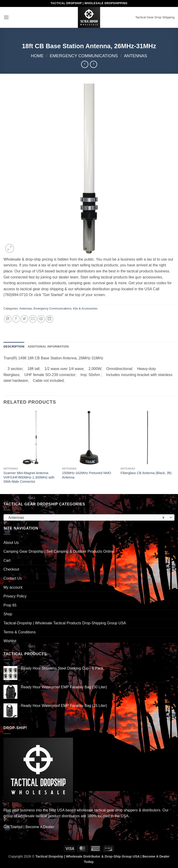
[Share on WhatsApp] (8, 319)
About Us (11, 543)
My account (13, 587)
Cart (7, 560)
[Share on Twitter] (24, 319)
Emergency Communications (84, 56)
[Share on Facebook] (16, 319)
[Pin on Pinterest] (41, 319)
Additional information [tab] (48, 346)
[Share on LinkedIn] (49, 319)
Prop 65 (10, 605)
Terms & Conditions (20, 632)
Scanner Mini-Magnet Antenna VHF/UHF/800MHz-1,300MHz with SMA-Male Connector (29, 477)
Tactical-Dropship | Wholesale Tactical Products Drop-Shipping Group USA (65, 623)
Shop (8, 614)
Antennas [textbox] (86, 518)
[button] (6, 17)
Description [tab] (14, 346)
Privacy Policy (15, 596)
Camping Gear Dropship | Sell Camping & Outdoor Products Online (59, 551)
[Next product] (85, 64)
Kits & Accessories (85, 308)
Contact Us (13, 578)
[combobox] (89, 517)
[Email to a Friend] (33, 319)
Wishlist (10, 641)
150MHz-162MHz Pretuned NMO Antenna (86, 475)
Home (37, 56)
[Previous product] (94, 64)
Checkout (11, 569)
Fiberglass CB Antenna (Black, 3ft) (146, 473)
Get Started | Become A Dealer (29, 827)
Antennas (136, 56)
